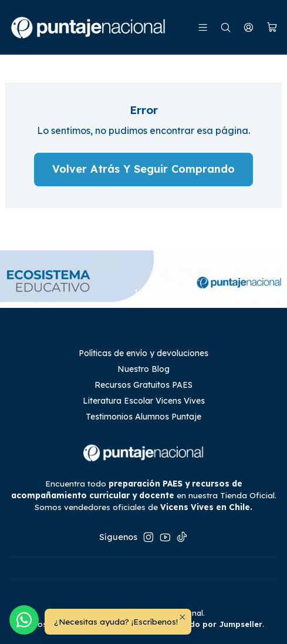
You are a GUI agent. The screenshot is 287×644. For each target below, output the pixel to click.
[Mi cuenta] (249, 27)
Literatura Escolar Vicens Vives (144, 401)
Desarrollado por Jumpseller (205, 624)
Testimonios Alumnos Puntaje (143, 417)
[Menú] (203, 27)
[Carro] (272, 28)
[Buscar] (226, 27)
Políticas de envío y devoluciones (143, 353)
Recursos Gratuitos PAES (143, 385)
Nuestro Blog (143, 369)
